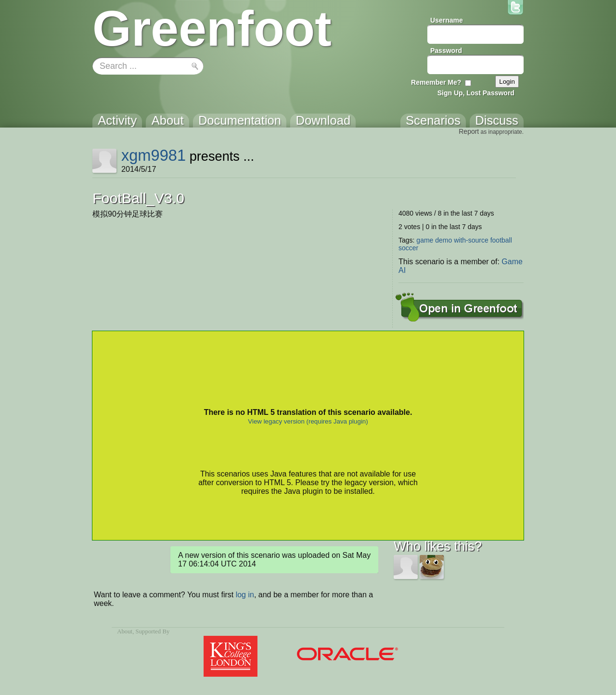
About (125, 631)
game (425, 240)
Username (447, 20)
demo (443, 240)
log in (245, 595)
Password (446, 51)
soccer (408, 248)
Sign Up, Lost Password (476, 93)
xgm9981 (154, 155)
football (501, 240)
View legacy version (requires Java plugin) (308, 421)
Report (469, 131)
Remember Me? (436, 82)
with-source (471, 240)
